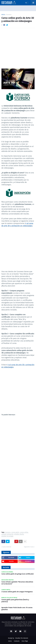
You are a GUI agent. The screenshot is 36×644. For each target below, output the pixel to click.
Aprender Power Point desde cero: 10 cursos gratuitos (17, 609)
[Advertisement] (18, 48)
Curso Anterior (7, 547)
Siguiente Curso (29, 547)
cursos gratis (15, 532)
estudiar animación (7, 534)
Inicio (3, 15)
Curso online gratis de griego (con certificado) (17, 574)
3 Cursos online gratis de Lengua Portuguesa (17, 592)
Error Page (25, 641)
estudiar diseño (19, 534)
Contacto (17, 641)
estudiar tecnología (7, 536)
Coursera (9, 15)
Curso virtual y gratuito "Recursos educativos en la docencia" (17, 583)
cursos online (24, 532)
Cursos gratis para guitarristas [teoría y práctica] (15, 601)
